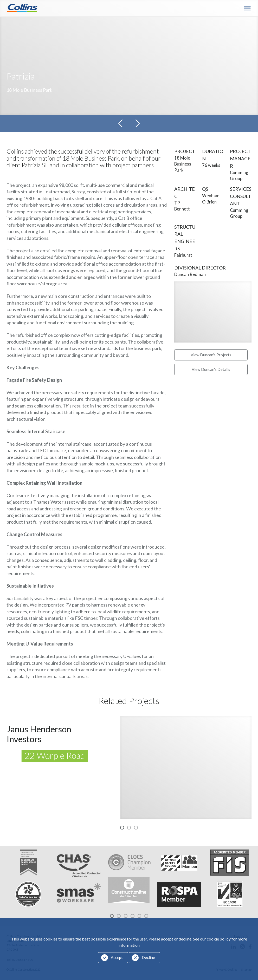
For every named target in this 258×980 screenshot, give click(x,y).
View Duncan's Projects (211, 355)
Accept (117, 957)
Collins (22, 8)
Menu (248, 8)
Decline (148, 957)
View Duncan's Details (211, 370)
